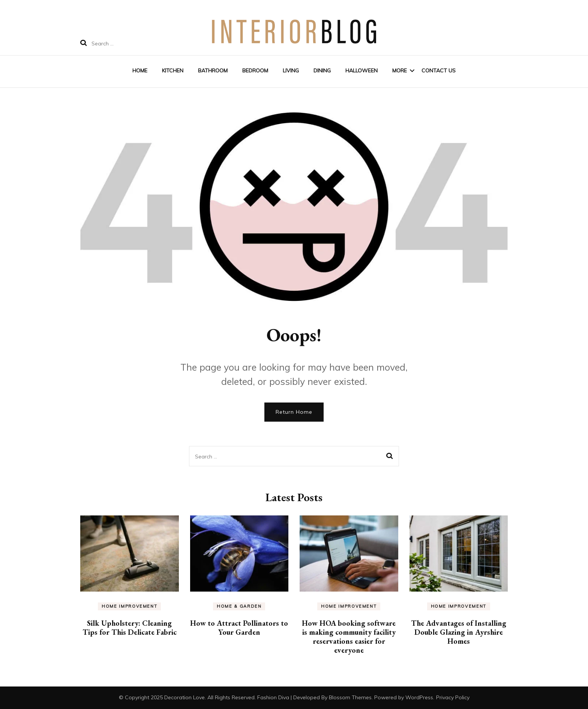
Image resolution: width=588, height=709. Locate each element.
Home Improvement (129, 606)
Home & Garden (239, 606)
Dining (322, 71)
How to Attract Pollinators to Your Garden (239, 628)
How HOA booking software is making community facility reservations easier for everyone (349, 637)
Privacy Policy (453, 697)
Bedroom (255, 71)
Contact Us (439, 71)
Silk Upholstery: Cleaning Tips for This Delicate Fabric (130, 628)
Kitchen (173, 71)
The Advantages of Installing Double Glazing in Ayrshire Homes (459, 632)
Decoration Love (184, 697)
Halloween (361, 71)
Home (140, 71)
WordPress (419, 697)
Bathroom (213, 71)
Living (291, 71)
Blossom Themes (350, 697)
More (400, 71)
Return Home (294, 412)
